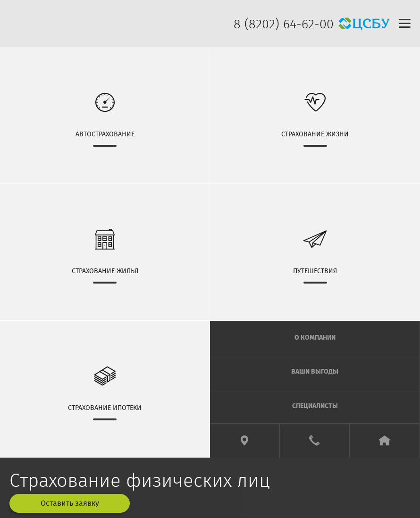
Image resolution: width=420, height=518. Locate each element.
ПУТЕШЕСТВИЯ (315, 252)
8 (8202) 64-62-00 (284, 24)
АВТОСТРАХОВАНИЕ (105, 115)
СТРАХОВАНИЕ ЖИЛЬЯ (105, 252)
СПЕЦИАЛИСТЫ (315, 406)
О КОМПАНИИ (315, 338)
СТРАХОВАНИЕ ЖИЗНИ (315, 115)
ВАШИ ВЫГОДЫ (315, 372)
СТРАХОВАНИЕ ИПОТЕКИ (105, 388)
